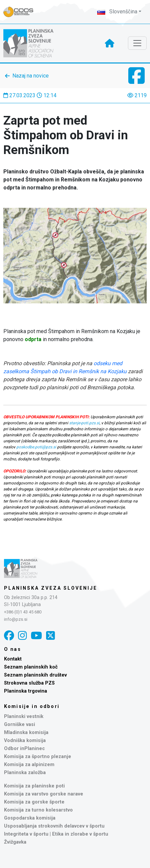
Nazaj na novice (31, 76)
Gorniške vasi (20, 725)
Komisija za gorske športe (34, 802)
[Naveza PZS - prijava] (22, 12)
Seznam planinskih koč (31, 667)
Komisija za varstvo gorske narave (44, 794)
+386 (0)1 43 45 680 (23, 612)
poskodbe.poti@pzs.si (36, 447)
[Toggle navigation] (137, 43)
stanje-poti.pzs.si (84, 423)
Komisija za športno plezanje (38, 757)
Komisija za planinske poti (34, 786)
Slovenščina (117, 12)
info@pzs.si (16, 619)
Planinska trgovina (26, 691)
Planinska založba (25, 773)
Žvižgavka (15, 842)
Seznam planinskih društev (35, 675)
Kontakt (13, 659)
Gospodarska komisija (30, 818)
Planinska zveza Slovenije (51, 588)
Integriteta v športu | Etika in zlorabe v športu (56, 834)
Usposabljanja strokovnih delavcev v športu (54, 826)
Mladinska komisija (26, 733)
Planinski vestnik (24, 716)
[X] (50, 636)
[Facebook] (9, 636)
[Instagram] (22, 636)
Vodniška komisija (25, 741)
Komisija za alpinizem (29, 765)
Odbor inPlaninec (24, 749)
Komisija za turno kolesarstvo (38, 810)
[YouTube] (36, 636)
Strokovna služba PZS (29, 683)
